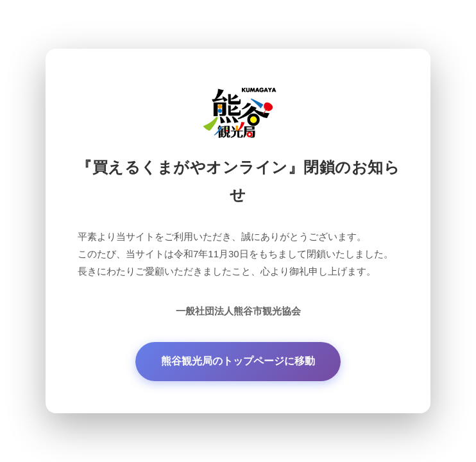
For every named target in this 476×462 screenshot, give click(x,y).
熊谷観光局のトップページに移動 (238, 361)
